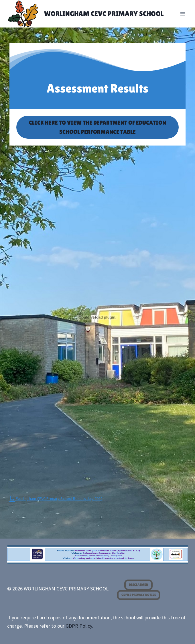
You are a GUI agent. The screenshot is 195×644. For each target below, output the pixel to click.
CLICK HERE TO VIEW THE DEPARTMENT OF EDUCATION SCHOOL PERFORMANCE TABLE (97, 127)
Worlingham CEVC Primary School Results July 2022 (56, 498)
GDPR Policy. (79, 626)
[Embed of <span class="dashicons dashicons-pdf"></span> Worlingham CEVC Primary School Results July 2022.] (98, 317)
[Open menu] (183, 14)
